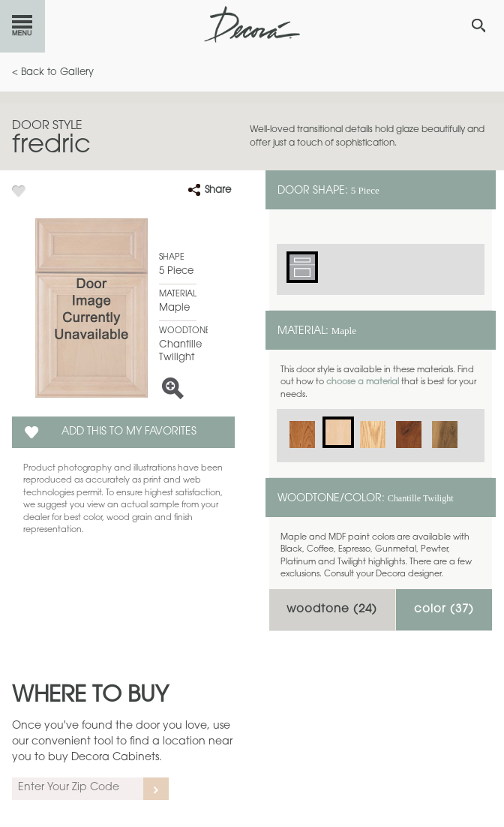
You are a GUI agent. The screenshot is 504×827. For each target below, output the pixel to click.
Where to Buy (90, 696)
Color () (444, 610)
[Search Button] (478, 26)
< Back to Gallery (53, 72)
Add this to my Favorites (129, 432)
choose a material (363, 382)
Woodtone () (332, 610)
